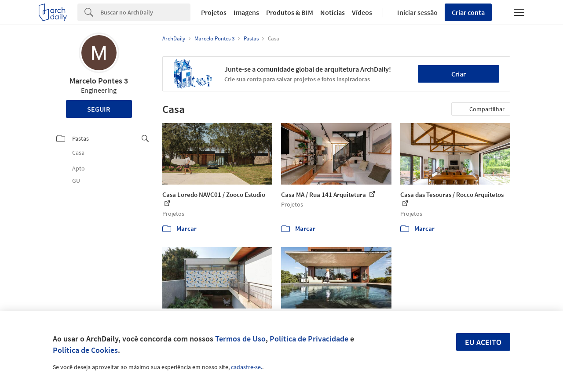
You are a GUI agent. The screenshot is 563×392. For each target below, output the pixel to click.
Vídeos (362, 12)
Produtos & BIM (290, 12)
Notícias (333, 12)
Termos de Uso (240, 339)
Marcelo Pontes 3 (99, 81)
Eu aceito (483, 342)
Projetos (214, 12)
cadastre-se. (247, 367)
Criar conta (468, 12)
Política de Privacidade (309, 339)
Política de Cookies (85, 350)
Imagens (246, 12)
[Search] (145, 12)
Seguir (99, 109)
